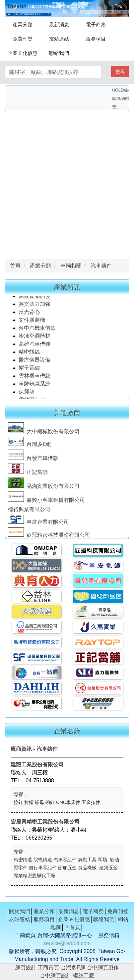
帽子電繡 (30, 370)
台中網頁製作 (103, 968)
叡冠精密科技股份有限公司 (49, 536)
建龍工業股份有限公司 (37, 765)
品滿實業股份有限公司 (44, 487)
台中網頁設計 (56, 976)
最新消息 (59, 24)
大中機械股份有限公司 (44, 433)
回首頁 (72, 927)
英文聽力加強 (35, 306)
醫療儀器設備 (35, 362)
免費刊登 (23, 39)
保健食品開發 (34, 298)
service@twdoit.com (67, 943)
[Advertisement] (67, 183)
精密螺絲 (29, 354)
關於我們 (20, 911)
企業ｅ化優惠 (74, 919)
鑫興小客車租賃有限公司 (46, 501)
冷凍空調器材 (35, 338)
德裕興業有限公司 (29, 511)
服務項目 (96, 39)
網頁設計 (26, 968)
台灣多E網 (30, 445)
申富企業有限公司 (38, 523)
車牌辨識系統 (34, 386)
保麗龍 (27, 393)
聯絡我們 (59, 53)
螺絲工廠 (84, 976)
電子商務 (96, 24)
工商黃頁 (48, 968)
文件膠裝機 (32, 322)
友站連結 (59, 39)
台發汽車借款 (33, 459)
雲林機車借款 (34, 378)
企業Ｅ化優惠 (23, 53)
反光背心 (29, 314)
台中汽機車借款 (38, 330)
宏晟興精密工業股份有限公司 (45, 822)
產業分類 (23, 24)
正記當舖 (28, 473)
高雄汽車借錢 (34, 346)
